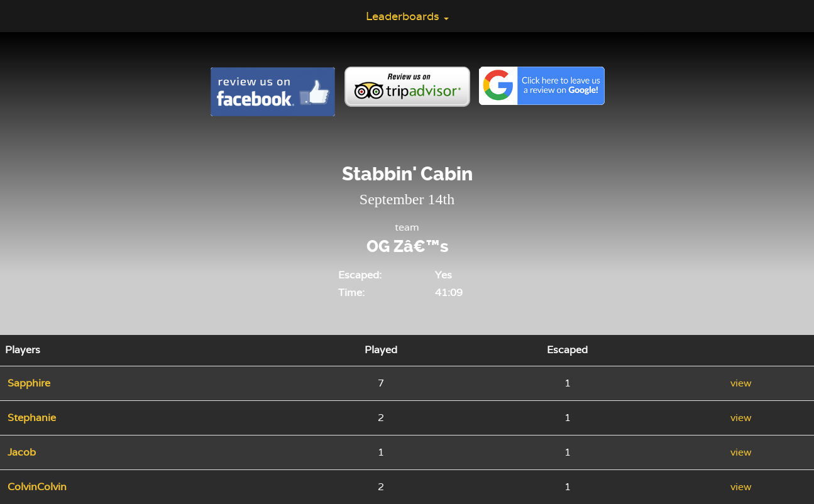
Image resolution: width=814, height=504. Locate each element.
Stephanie (32, 418)
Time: (351, 293)
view (741, 383)
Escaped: (360, 275)
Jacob (22, 452)
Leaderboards (407, 16)
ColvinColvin (37, 487)
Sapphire (29, 383)
